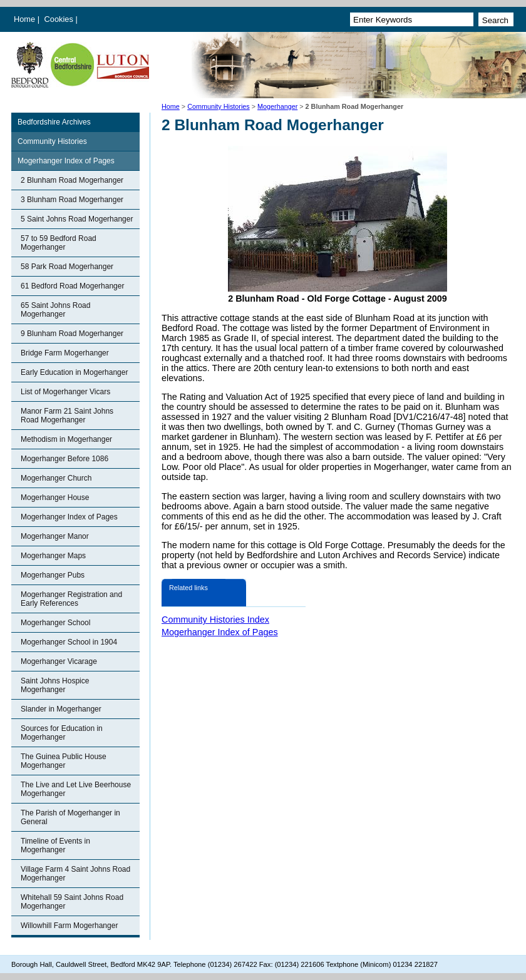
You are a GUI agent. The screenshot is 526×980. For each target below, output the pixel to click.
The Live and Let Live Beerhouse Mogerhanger (76, 789)
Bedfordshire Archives (54, 122)
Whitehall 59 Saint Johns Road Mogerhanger (72, 902)
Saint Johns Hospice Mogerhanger (55, 685)
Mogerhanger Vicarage (59, 661)
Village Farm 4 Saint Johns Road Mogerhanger (75, 874)
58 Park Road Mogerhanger (67, 267)
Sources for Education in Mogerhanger (62, 733)
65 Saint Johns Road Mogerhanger (55, 310)
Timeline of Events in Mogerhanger (55, 845)
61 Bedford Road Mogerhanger (72, 286)
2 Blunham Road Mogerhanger (72, 180)
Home (24, 19)
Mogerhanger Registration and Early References (71, 599)
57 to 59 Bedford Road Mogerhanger (59, 243)
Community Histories (219, 106)
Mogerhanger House (55, 498)
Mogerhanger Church (56, 478)
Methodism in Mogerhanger (66, 439)
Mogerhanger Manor (55, 536)
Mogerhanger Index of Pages (66, 161)
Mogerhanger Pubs (53, 575)
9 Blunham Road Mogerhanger (72, 334)
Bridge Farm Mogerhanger (65, 353)
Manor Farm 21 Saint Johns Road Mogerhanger (67, 416)
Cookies (60, 19)
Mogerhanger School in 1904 (69, 642)
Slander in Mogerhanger (61, 709)
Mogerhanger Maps (53, 556)
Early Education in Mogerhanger (74, 372)
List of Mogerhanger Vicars (65, 392)
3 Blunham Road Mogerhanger (72, 200)
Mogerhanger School (55, 623)
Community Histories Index (215, 620)
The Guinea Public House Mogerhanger (64, 761)
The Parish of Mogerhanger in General (70, 817)
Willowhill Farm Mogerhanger (69, 926)
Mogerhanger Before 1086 (64, 459)
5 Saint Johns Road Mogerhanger (77, 219)
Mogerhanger (277, 106)
